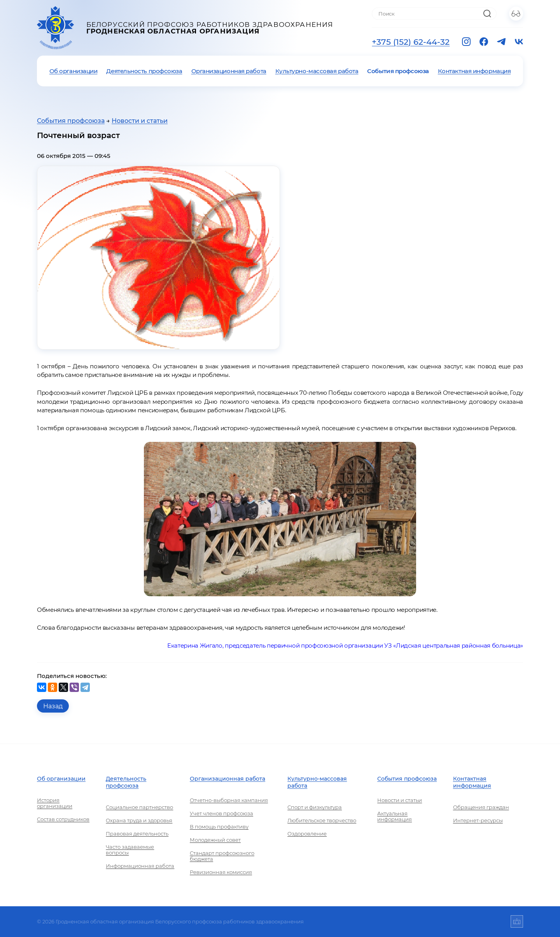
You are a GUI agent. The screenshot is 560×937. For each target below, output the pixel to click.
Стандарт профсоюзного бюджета (222, 856)
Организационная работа (229, 71)
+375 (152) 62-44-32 (411, 42)
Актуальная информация (395, 816)
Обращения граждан (481, 807)
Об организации (73, 71)
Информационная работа (140, 866)
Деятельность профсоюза (144, 71)
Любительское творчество (322, 821)
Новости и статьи (140, 121)
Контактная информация (474, 71)
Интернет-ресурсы (478, 821)
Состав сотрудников (63, 819)
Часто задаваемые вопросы (130, 850)
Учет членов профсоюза (221, 814)
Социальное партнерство (139, 807)
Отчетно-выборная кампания (229, 800)
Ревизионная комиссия (221, 872)
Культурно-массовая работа (317, 71)
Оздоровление (307, 834)
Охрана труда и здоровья (139, 821)
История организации (55, 803)
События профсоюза (398, 71)
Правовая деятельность (137, 834)
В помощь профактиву (219, 827)
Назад (53, 706)
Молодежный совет (215, 840)
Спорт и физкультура (315, 807)
